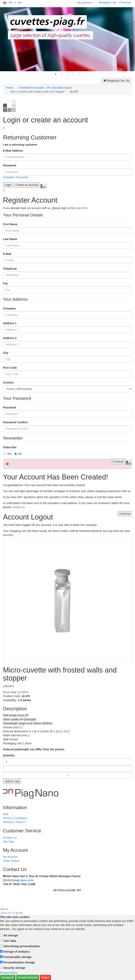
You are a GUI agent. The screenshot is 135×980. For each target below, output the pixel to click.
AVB (6, 814)
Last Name (10, 239)
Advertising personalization (22, 946)
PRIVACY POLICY (14, 822)
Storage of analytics (17, 952)
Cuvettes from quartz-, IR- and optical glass (45, 88)
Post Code (10, 368)
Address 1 (10, 323)
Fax (5, 283)
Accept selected (28, 977)
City (6, 353)
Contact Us (10, 838)
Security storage (14, 968)
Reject (45, 977)
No (18, 454)
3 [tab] (68, 74)
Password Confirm (15, 422)
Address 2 (10, 338)
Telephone (10, 269)
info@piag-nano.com (20, 880)
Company (9, 308)
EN (20, 3)
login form (81, 208)
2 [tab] (62, 74)
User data (10, 941)
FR (10, 3)
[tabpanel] (67, 39)
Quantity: (9, 755)
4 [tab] (74, 74)
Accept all (8, 977)
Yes (7, 454)
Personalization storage (19, 962)
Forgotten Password (15, 177)
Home (10, 88)
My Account (86, 3)
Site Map (8, 842)
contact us (18, 507)
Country (8, 382)
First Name (10, 224)
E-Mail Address (13, 151)
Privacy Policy (9, 973)
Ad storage (11, 935)
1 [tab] (56, 74)
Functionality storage (18, 957)
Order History (11, 861)
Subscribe (10, 447)
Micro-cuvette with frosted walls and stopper (37, 92)
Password (10, 165)
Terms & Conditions (15, 818)
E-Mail (7, 254)
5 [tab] (80, 74)
